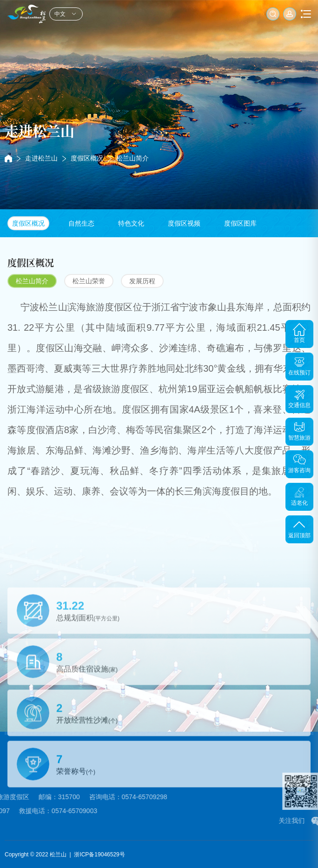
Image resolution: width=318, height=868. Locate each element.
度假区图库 (240, 223)
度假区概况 (87, 158)
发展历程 (142, 281)
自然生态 (81, 223)
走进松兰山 (41, 158)
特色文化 (131, 223)
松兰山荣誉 (89, 281)
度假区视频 (184, 223)
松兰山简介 (132, 158)
